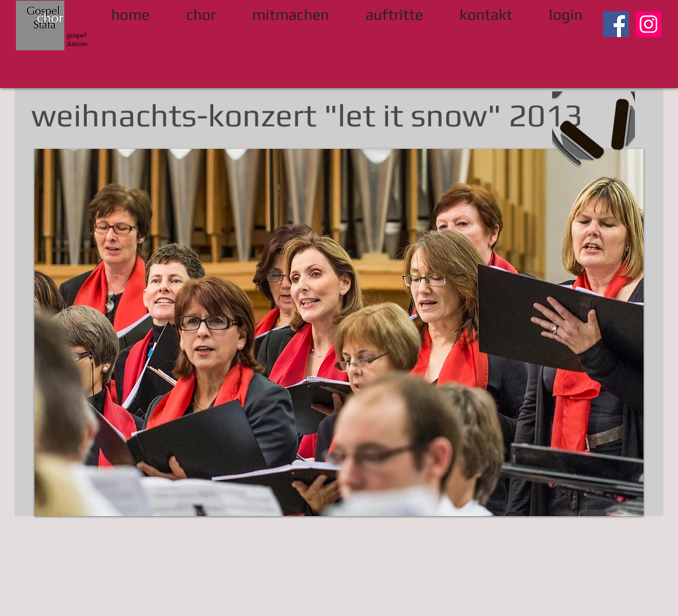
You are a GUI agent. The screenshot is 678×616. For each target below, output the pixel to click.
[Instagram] (649, 24)
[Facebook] (616, 24)
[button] (339, 332)
